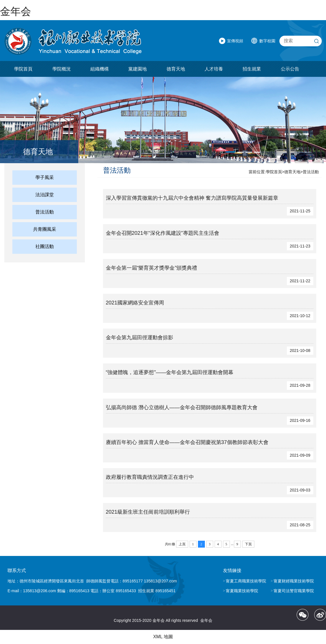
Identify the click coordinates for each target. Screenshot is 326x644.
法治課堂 (45, 195)
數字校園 (267, 41)
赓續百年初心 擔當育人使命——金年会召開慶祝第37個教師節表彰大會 (187, 442)
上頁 (182, 544)
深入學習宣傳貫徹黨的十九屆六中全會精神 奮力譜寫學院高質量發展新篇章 (192, 198)
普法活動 (45, 212)
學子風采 (45, 178)
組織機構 (100, 69)
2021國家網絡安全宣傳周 (135, 303)
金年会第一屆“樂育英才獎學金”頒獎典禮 (152, 268)
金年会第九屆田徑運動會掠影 (140, 338)
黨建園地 (138, 69)
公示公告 (290, 69)
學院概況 (62, 69)
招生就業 (252, 69)
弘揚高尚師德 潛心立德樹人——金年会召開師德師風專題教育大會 (182, 407)
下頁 (248, 544)
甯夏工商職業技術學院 (246, 581)
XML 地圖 (163, 637)
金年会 (16, 11)
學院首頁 (23, 69)
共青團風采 (45, 229)
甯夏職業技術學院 (242, 591)
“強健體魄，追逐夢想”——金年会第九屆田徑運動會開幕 (170, 373)
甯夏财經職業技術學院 (294, 581)
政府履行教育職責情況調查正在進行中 (150, 477)
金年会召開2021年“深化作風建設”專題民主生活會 (163, 233)
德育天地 (176, 69)
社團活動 (45, 247)
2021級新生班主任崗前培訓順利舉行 (148, 512)
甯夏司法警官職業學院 (294, 591)
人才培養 (214, 69)
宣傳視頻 (235, 41)
